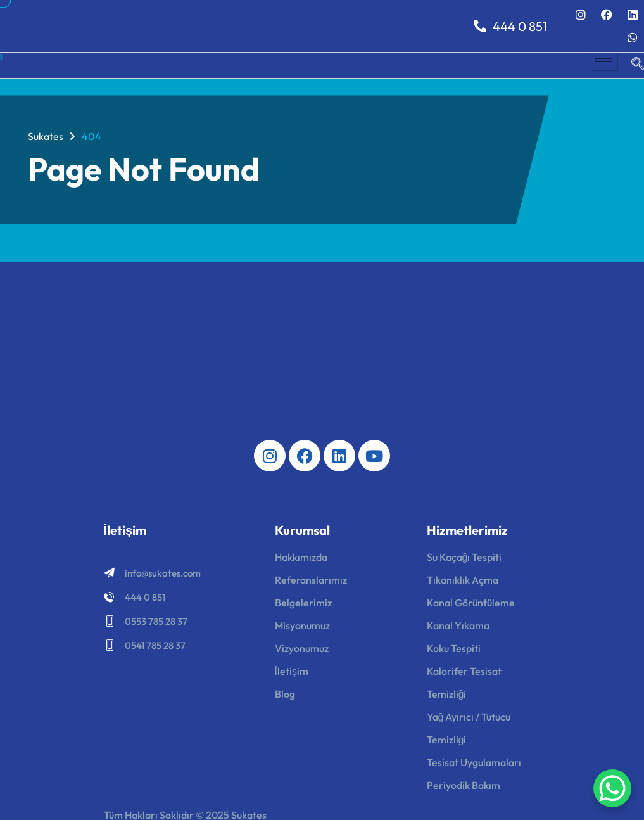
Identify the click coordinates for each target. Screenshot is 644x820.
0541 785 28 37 (155, 645)
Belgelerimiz (303, 603)
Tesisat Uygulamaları (474, 762)
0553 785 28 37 (156, 621)
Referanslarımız (311, 580)
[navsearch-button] (631, 65)
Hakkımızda (301, 557)
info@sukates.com (163, 573)
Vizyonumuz (302, 648)
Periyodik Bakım (464, 785)
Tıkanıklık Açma (463, 580)
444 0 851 (510, 26)
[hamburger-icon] (604, 62)
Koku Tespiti (454, 648)
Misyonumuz (302, 625)
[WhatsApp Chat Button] (612, 788)
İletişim (292, 671)
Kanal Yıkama (458, 625)
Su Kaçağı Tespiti (464, 557)
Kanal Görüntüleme (471, 603)
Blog (285, 694)
